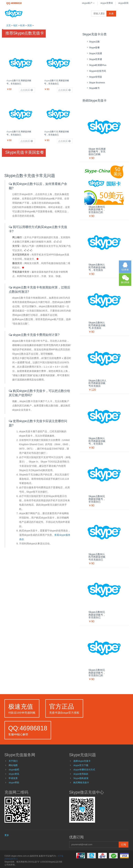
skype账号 (93, 88)
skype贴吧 (14, 770)
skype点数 (93, 42)
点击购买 (27, 90)
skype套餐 (93, 48)
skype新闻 (124, 3)
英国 (29, 25)
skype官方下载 (81, 765)
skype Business (95, 83)
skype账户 (88, 3)
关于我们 (13, 761)
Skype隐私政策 (81, 778)
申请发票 (13, 778)
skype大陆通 (94, 53)
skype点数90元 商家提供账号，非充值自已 (19, 82)
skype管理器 (94, 77)
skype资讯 (14, 774)
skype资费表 (107, 3)
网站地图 (13, 765)
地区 (15, 25)
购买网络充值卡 (81, 782)
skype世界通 (94, 59)
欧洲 (22, 25)
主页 (8, 25)
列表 (111, 14)
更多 (7, 835)
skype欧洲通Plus (96, 65)
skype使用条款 (81, 774)
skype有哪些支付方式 (84, 770)
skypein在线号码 (96, 71)
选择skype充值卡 (82, 761)
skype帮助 (14, 782)
